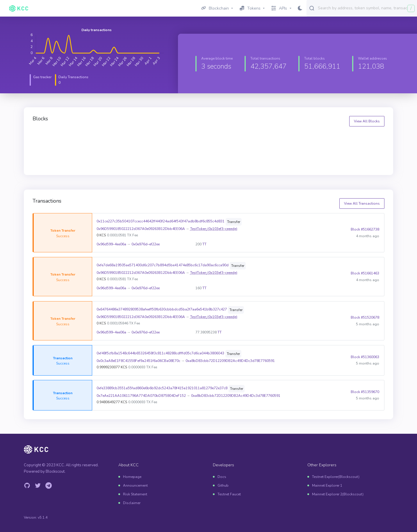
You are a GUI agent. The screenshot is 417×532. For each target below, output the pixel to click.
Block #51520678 (365, 317)
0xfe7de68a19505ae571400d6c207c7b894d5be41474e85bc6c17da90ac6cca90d (162, 265)
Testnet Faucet (229, 494)
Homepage (132, 477)
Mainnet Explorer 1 (327, 485)
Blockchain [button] (215, 8)
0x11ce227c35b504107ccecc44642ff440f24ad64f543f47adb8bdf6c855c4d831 (160, 221)
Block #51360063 (365, 357)
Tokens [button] (250, 8)
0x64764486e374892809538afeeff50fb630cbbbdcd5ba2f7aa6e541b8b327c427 (162, 309)
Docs (222, 477)
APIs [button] (279, 8)
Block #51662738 (365, 229)
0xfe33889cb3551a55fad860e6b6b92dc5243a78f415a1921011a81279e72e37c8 (162, 388)
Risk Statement (135, 494)
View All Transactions (362, 203)
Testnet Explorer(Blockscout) (336, 477)
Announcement (135, 485)
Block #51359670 (365, 392)
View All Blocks (367, 121)
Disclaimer (132, 503)
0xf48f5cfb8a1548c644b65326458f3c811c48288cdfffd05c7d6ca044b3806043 (160, 353)
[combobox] (366, 8)
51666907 (317, 138)
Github (223, 485)
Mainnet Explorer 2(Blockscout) (338, 494)
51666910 (47, 138)
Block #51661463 (365, 274)
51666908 (227, 138)
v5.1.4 (43, 517)
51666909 (137, 138)
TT (204, 244)
